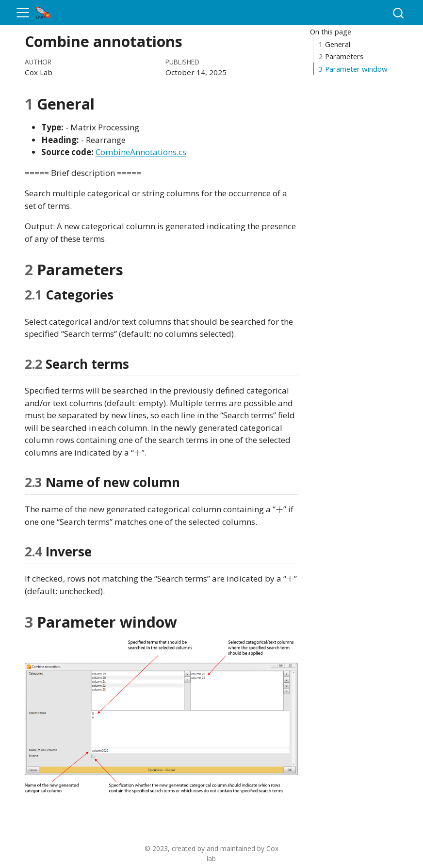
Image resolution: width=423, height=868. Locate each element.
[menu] (23, 13)
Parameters (341, 56)
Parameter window (353, 69)
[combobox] (399, 12)
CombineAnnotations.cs (141, 152)
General (334, 44)
